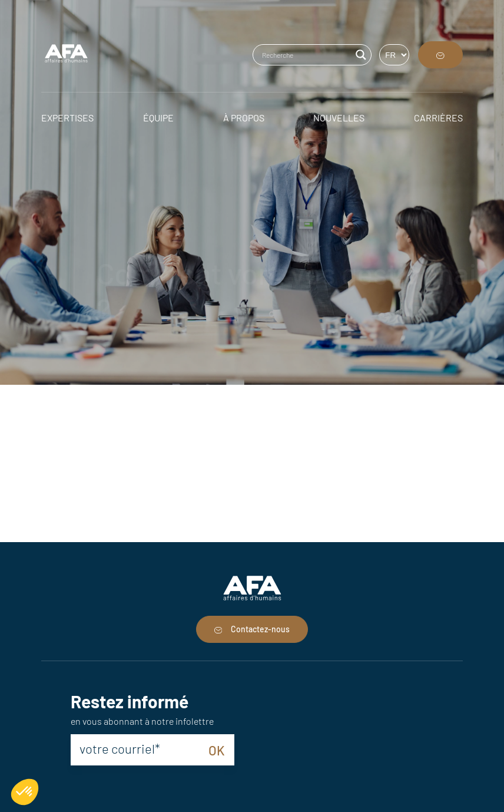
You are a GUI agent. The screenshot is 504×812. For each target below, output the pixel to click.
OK (217, 750)
